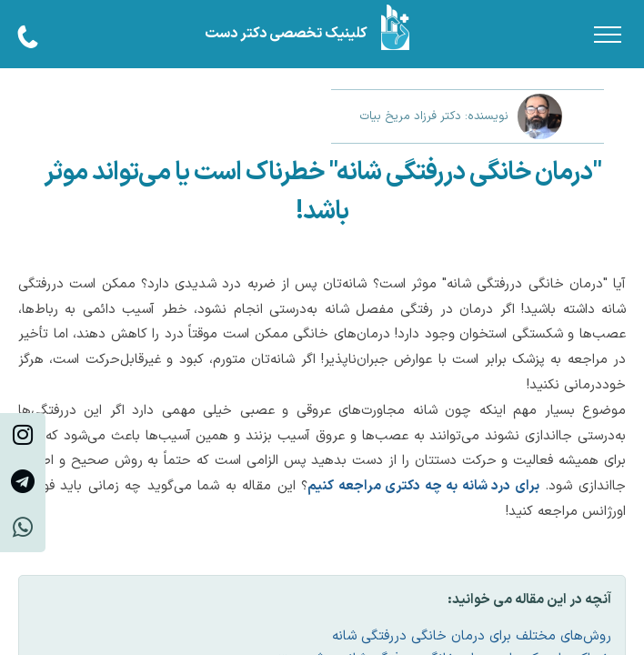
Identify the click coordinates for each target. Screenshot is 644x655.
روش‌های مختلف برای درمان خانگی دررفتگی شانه (472, 636)
